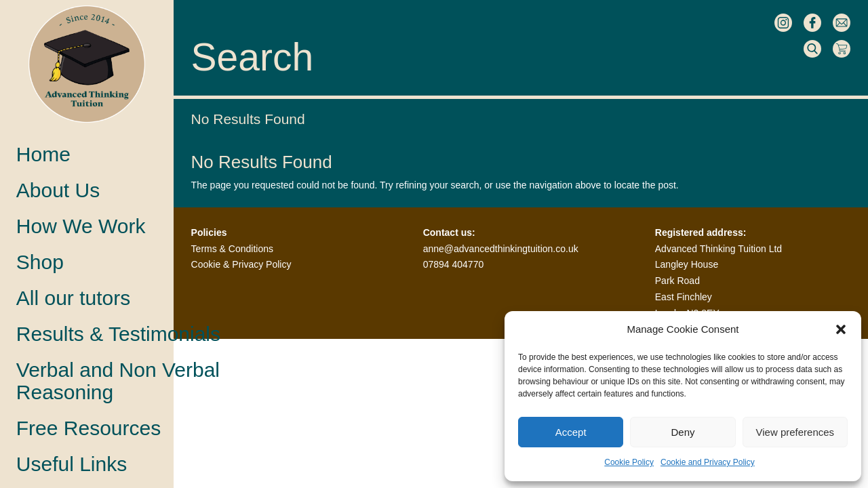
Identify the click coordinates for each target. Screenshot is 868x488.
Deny (683, 432)
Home (43, 154)
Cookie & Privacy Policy (241, 264)
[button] (841, 329)
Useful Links (72, 464)
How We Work (81, 226)
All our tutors (73, 298)
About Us (58, 190)
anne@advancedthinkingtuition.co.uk (501, 249)
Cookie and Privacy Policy (708, 462)
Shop (40, 262)
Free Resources (88, 428)
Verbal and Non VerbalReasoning (118, 381)
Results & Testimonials (118, 334)
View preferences (795, 432)
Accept (571, 432)
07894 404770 (454, 264)
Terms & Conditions (232, 249)
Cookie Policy (629, 462)
